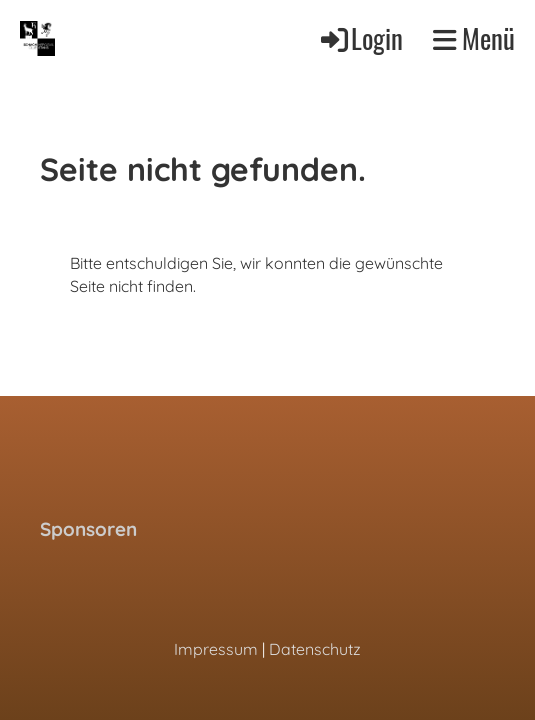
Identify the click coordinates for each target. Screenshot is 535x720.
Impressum (216, 649)
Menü (474, 38)
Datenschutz (315, 649)
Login (360, 38)
